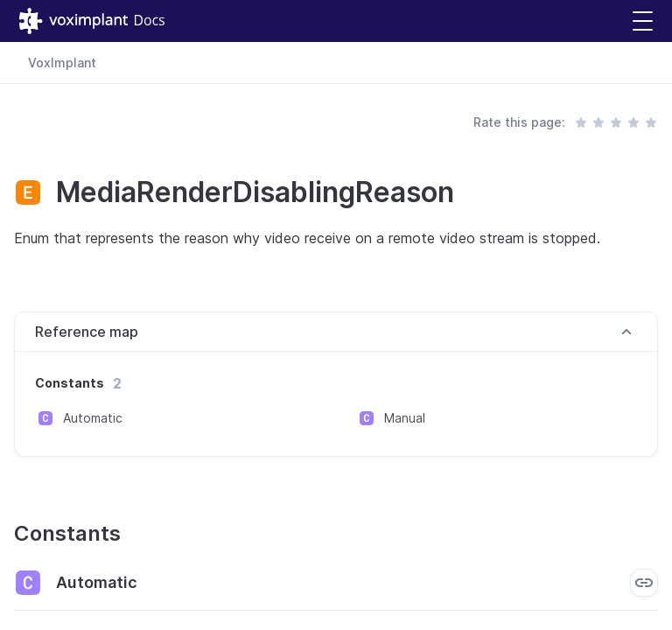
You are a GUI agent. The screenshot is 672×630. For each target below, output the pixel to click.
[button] (643, 21)
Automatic (93, 418)
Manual (405, 418)
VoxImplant (62, 63)
